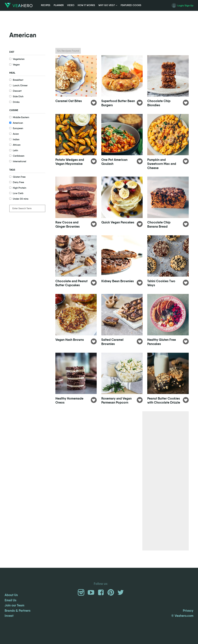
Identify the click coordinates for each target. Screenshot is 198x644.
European (18, 128)
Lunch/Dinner (20, 85)
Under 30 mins (21, 199)
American (18, 123)
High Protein (19, 188)
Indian (16, 139)
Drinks (16, 102)
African (17, 145)
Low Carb (18, 193)
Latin (15, 150)
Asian (16, 134)
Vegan (16, 65)
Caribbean (19, 156)
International (19, 161)
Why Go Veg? (107, 5)
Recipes (46, 5)
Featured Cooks (131, 5)
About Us (11, 607)
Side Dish (18, 96)
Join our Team (14, 617)
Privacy (188, 622)
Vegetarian (19, 59)
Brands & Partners (18, 622)
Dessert (17, 91)
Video (71, 5)
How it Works (86, 5)
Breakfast (18, 80)
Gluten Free (19, 177)
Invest (9, 627)
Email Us (11, 612)
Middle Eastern (21, 117)
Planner (59, 5)
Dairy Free (18, 182)
